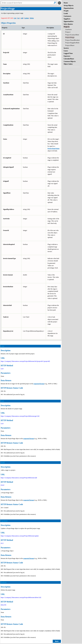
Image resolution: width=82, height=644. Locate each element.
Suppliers (67, 19)
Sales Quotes (68, 24)
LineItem (68, 29)
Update (27, 18)
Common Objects (70, 61)
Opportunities (69, 21)
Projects (67, 27)
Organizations (69, 8)
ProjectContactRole (72, 35)
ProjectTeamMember (73, 40)
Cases (66, 51)
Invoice (66, 48)
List (15, 18)
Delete (32, 18)
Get (18, 18)
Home (66, 3)
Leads (66, 13)
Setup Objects (69, 5)
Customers (67, 16)
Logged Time (68, 53)
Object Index (68, 64)
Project (68, 32)
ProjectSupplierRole (72, 43)
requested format (39, 384)
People (66, 11)
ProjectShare (70, 45)
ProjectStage (70, 37)
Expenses (67, 56)
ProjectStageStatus (54, 149)
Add (22, 18)
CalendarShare (69, 59)
